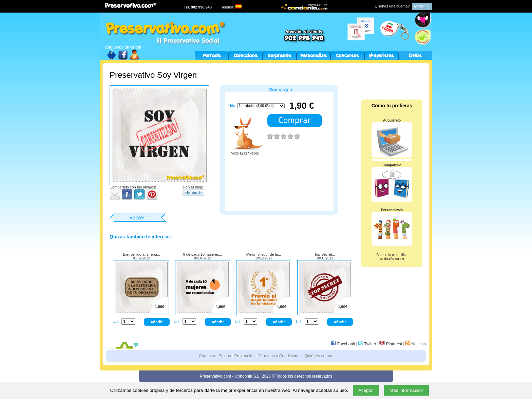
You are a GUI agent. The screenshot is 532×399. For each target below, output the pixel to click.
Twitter (367, 344)
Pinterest (391, 344)
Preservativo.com (216, 376)
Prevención (244, 356)
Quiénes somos (319, 356)
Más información (406, 390)
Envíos (225, 356)
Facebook (343, 344)
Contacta (207, 356)
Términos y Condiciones (280, 356)
